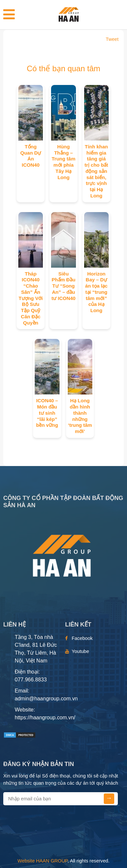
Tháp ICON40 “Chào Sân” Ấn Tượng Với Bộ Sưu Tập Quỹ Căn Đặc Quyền (31, 298)
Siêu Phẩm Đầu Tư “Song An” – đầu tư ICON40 (63, 286)
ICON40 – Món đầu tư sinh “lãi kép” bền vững (47, 413)
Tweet (112, 39)
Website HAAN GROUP (43, 861)
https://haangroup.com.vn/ (45, 718)
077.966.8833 (31, 680)
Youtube (80, 651)
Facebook (82, 638)
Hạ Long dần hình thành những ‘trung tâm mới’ (80, 416)
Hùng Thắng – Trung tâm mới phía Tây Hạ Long (64, 162)
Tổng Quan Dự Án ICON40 (31, 156)
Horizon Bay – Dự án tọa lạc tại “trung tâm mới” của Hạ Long (96, 292)
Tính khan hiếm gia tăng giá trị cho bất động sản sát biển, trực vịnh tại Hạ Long (96, 171)
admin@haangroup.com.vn (46, 699)
